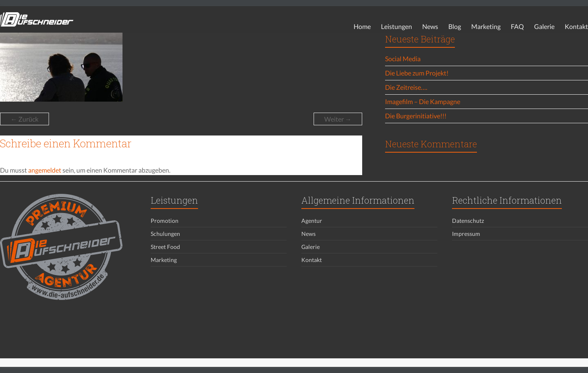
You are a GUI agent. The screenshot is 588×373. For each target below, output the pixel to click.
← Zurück (24, 119)
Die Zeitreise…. (406, 87)
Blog (455, 26)
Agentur (312, 221)
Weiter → (338, 119)
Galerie (544, 26)
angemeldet (45, 170)
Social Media (403, 59)
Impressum (466, 234)
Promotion (165, 221)
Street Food (165, 247)
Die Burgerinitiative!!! (416, 116)
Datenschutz (468, 221)
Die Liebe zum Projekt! (417, 73)
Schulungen (165, 234)
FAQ (517, 26)
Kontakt (576, 26)
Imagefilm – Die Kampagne (423, 101)
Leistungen (396, 26)
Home (362, 26)
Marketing (486, 26)
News (430, 26)
